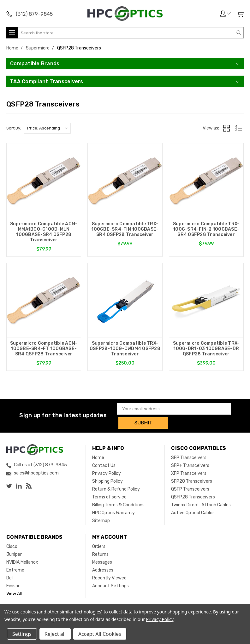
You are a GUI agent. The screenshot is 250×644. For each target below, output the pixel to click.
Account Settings (110, 585)
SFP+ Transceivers (190, 464)
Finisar (13, 585)
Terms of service (109, 496)
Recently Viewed (109, 577)
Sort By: (14, 128)
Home (98, 456)
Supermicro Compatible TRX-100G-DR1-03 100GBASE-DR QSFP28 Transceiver (206, 349)
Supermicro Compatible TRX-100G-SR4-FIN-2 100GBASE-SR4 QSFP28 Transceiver (206, 229)
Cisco (12, 545)
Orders (99, 545)
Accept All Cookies (100, 634)
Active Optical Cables (193, 512)
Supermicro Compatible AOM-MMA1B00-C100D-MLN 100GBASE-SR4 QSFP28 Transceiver (44, 232)
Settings (22, 634)
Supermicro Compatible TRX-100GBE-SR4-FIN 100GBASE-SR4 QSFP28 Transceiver (125, 229)
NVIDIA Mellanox (22, 561)
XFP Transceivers (189, 472)
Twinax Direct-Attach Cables (201, 504)
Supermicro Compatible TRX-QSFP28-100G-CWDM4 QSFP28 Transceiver (125, 349)
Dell (10, 577)
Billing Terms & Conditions (118, 504)
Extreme (15, 569)
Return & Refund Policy (116, 488)
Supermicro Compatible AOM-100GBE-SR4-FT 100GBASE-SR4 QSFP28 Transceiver (44, 349)
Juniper (14, 553)
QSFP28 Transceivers (193, 496)
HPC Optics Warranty (113, 512)
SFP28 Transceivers (192, 480)
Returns (100, 553)
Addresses (103, 569)
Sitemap (101, 519)
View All (14, 592)
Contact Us (104, 464)
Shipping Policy (107, 480)
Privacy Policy (107, 472)
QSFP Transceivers (190, 488)
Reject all (55, 634)
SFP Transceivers (189, 456)
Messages (102, 561)
